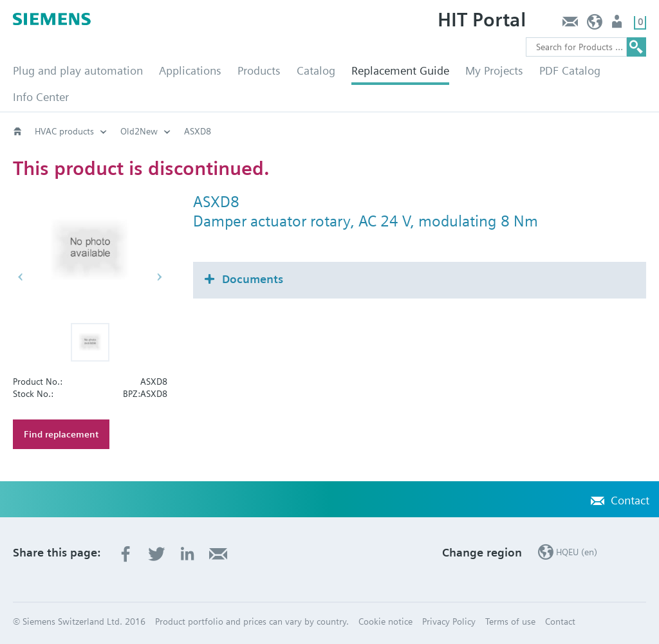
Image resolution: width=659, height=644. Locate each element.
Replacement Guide (400, 70)
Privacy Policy (449, 621)
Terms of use (510, 621)
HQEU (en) (595, 25)
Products (259, 70)
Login (618, 25)
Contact (570, 25)
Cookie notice (385, 621)
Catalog (316, 70)
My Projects (494, 70)
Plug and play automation (78, 70)
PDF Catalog (570, 70)
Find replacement (61, 434)
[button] (90, 342)
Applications (190, 70)
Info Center (41, 97)
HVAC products (64, 131)
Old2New (139, 131)
